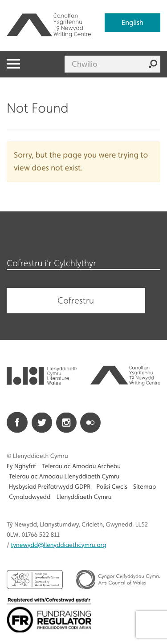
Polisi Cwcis (112, 487)
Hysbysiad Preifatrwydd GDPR (50, 487)
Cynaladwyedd (30, 497)
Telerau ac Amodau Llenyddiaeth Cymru (64, 477)
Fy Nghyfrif (21, 466)
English (132, 22)
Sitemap (145, 487)
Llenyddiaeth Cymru (84, 497)
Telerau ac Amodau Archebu (81, 466)
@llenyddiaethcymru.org (58, 545)
